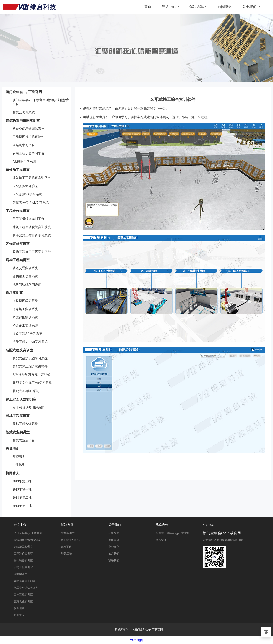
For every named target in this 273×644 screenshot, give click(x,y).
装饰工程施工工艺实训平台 (32, 252)
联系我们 (114, 560)
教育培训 (13, 449)
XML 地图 (136, 640)
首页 (148, 7)
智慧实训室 (68, 533)
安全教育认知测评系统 (28, 408)
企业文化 (114, 547)
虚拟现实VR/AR (71, 540)
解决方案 (197, 7)
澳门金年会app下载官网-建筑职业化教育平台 (41, 102)
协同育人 (13, 473)
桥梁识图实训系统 (25, 317)
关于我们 (249, 7)
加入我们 (114, 554)
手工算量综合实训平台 (28, 219)
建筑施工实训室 (18, 170)
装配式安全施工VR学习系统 (32, 383)
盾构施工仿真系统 (25, 276)
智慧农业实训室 (18, 432)
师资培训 (19, 457)
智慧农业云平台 (24, 440)
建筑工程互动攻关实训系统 (32, 227)
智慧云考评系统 (24, 112)
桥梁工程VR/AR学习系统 (30, 342)
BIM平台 (66, 547)
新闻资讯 (225, 7)
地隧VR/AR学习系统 (27, 285)
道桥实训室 (14, 293)
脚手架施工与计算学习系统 (32, 235)
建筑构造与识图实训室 (23, 121)
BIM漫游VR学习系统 (27, 194)
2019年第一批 (22, 489)
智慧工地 (66, 554)
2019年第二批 (22, 481)
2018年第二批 (22, 498)
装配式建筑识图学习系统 (30, 358)
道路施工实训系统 (25, 309)
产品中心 (169, 7)
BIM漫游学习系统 (25, 186)
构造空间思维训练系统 (28, 129)
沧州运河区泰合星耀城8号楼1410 (223, 540)
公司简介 (114, 533)
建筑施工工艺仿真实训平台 (32, 178)
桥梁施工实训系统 (25, 326)
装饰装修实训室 (18, 244)
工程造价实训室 (18, 211)
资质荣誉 (114, 540)
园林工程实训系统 (25, 424)
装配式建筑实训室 (19, 350)
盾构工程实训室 (18, 260)
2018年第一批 (22, 506)
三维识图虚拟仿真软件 (28, 137)
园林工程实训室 (18, 416)
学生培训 (19, 465)
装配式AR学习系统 (26, 391)
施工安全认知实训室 (21, 399)
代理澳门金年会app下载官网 (173, 533)
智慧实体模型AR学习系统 (31, 203)
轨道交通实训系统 (25, 268)
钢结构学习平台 (24, 145)
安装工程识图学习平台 (28, 153)
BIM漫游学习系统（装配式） (33, 375)
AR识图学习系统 (24, 162)
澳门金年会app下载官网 (30, 7)
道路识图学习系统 (25, 301)
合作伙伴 (161, 540)
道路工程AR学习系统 (27, 334)
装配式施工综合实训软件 (30, 367)
